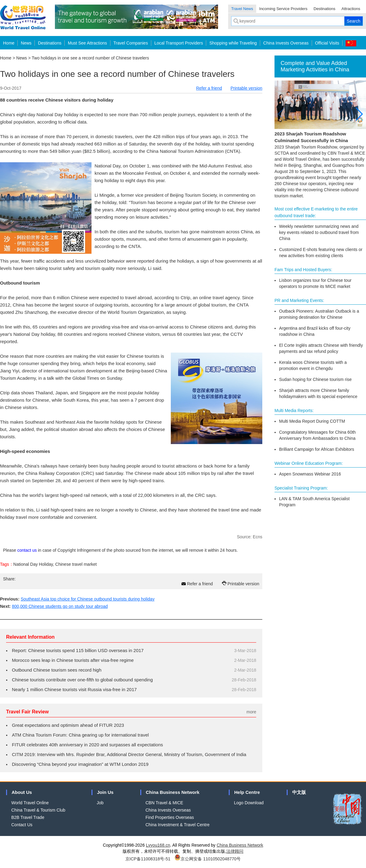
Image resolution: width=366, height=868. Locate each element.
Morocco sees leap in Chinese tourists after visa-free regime (73, 660)
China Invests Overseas (286, 43)
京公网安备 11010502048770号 (208, 859)
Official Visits (327, 43)
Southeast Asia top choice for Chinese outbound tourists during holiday (88, 599)
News (26, 43)
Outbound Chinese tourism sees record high (57, 670)
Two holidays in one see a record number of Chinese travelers (90, 58)
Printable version (246, 88)
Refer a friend (209, 88)
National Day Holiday (33, 564)
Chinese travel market (76, 564)
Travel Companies (131, 43)
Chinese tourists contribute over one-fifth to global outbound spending (82, 680)
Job (100, 803)
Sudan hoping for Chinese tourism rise (315, 379)
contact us (27, 550)
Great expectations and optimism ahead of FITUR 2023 (68, 725)
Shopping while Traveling (233, 43)
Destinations (325, 9)
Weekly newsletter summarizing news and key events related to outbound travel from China (319, 232)
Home (9, 43)
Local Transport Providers (179, 43)
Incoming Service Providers (283, 9)
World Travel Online (30, 803)
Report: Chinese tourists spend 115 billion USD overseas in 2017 (78, 650)
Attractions (351, 9)
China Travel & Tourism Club (38, 810)
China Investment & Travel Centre (178, 825)
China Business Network (173, 792)
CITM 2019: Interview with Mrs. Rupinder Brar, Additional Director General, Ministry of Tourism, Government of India (129, 754)
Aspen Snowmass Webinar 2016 (310, 474)
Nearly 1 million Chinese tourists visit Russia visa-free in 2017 (74, 689)
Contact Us (22, 825)
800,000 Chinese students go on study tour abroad (60, 606)
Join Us (105, 792)
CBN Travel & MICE (164, 803)
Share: (9, 579)
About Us (22, 792)
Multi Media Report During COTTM (312, 421)
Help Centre (247, 792)
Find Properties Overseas (170, 817)
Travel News (242, 9)
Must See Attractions (87, 43)
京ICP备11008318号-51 (148, 859)
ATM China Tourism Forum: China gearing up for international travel (80, 735)
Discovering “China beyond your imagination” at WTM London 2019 (80, 764)
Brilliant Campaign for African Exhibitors (317, 449)
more (251, 712)
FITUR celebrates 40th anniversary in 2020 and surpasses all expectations (87, 745)
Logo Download (249, 803)
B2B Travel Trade (28, 817)
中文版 (299, 792)
